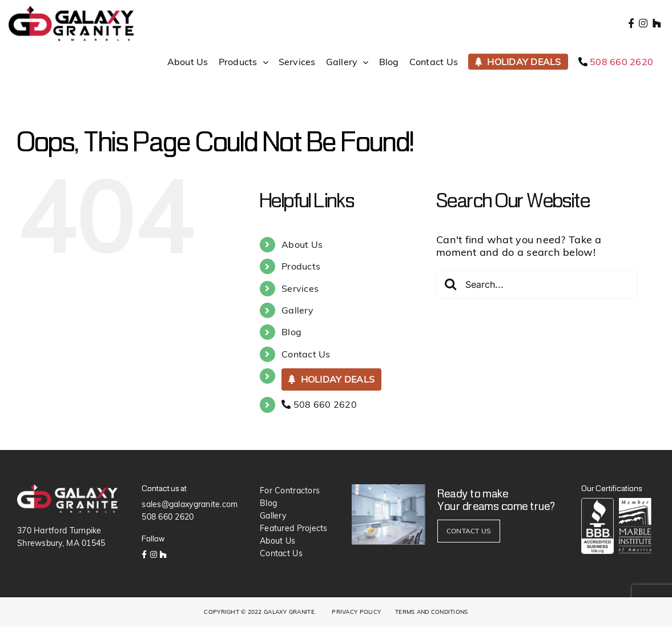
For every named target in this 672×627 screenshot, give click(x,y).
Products (301, 266)
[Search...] (537, 284)
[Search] (450, 284)
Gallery (297, 310)
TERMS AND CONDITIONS (431, 612)
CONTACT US (469, 531)
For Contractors (290, 491)
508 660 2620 (319, 404)
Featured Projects (294, 528)
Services (300, 288)
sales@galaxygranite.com (190, 504)
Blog (291, 332)
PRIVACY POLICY (356, 612)
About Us (302, 244)
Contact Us (306, 354)
